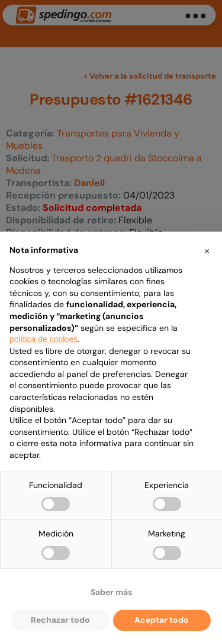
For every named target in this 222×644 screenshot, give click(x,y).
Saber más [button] (111, 592)
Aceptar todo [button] (162, 620)
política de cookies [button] (44, 339)
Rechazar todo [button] (60, 620)
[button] (207, 251)
